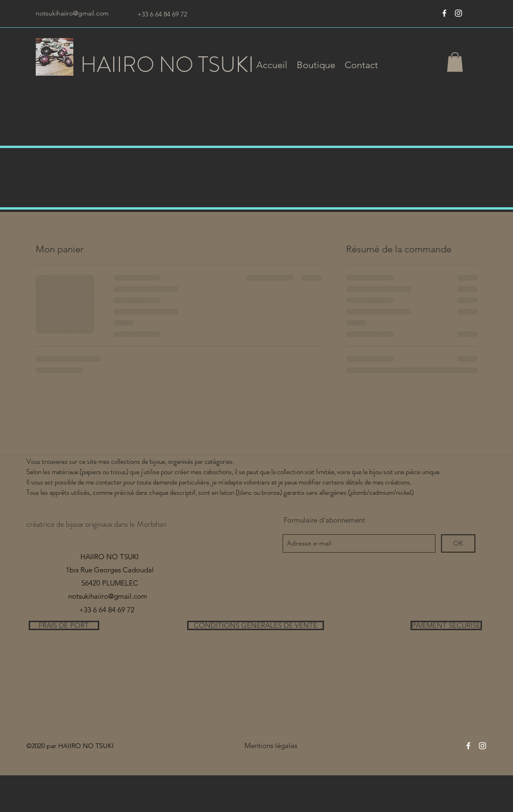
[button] (316, 65)
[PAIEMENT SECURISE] (446, 625)
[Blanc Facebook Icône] (444, 13)
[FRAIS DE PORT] (64, 625)
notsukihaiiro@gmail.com (72, 13)
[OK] (458, 543)
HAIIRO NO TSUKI (167, 65)
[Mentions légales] (271, 746)
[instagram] (458, 13)
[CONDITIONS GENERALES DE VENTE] (256, 625)
